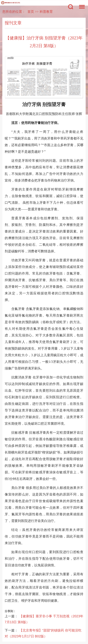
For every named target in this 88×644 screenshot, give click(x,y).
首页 (31, 12)
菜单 (81, 4)
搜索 (71, 7)
